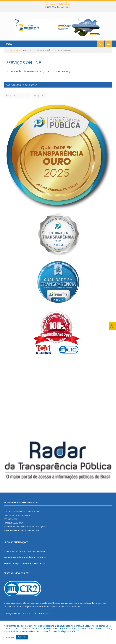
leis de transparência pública (52, 611)
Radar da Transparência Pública (37, 618)
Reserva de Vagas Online (15, 568)
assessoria (74, 608)
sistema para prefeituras (41, 608)
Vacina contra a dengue (15, 562)
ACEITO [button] (22, 637)
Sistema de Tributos (20, 76)
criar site (22, 608)
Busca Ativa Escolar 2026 (57, 7)
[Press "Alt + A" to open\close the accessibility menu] (112, 326)
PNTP (16, 618)
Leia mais (36, 631)
